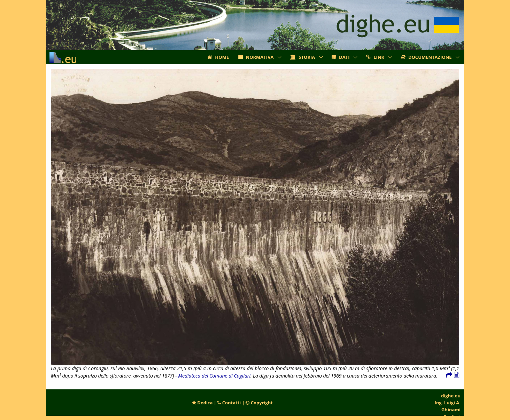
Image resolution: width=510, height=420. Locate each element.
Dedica (202, 403)
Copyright (259, 403)
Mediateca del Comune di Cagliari (214, 376)
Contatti (229, 403)
